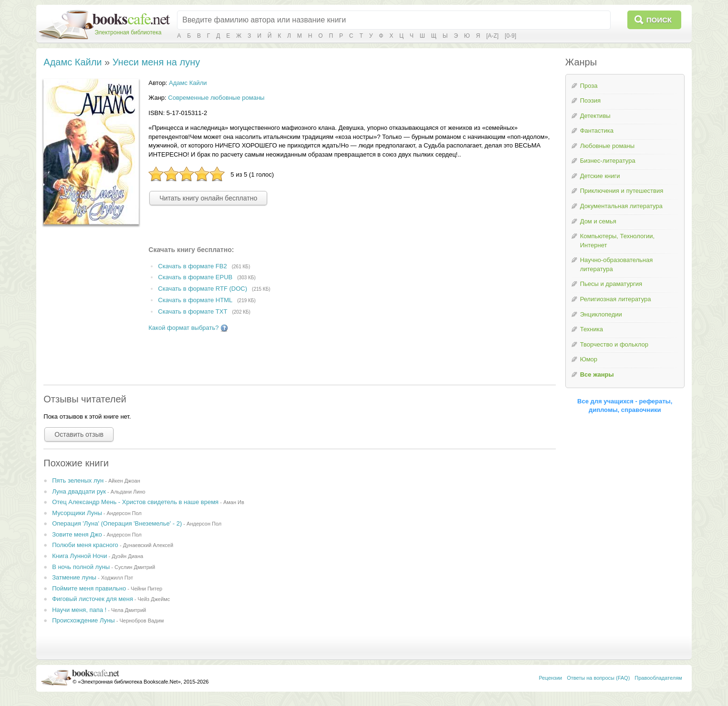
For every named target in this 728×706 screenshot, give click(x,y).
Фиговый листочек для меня (93, 599)
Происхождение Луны (83, 620)
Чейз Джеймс (154, 599)
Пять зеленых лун (78, 480)
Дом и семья (598, 221)
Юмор (589, 359)
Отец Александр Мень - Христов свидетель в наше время (135, 502)
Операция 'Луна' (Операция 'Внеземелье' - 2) (117, 523)
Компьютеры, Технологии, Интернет (617, 241)
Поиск (659, 20)
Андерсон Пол (124, 513)
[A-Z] (492, 36)
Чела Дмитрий (129, 610)
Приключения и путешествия (622, 191)
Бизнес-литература (608, 161)
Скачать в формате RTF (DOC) (203, 289)
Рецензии (551, 678)
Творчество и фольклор (614, 344)
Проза (589, 86)
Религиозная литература (616, 299)
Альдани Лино (128, 492)
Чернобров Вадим (141, 621)
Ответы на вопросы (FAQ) (598, 678)
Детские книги (600, 176)
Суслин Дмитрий (135, 567)
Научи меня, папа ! (79, 610)
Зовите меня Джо (77, 534)
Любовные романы (607, 146)
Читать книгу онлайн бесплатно (208, 198)
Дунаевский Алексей (148, 545)
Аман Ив (234, 502)
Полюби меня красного (85, 545)
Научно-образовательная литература (617, 264)
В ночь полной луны (81, 567)
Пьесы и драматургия (611, 284)
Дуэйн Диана (127, 556)
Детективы (595, 116)
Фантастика (597, 131)
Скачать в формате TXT (192, 311)
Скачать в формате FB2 (192, 266)
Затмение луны (74, 577)
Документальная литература (621, 206)
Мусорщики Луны (77, 513)
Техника (592, 329)
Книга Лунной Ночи (79, 556)
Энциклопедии (601, 314)
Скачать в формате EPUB (195, 278)
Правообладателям (658, 678)
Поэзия (590, 100)
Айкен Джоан (124, 481)
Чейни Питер (146, 589)
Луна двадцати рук (79, 491)
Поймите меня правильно (89, 588)
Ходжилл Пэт (117, 578)
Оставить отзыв (79, 434)
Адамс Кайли (73, 62)
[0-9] (510, 36)
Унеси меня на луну (156, 62)
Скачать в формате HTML (195, 300)
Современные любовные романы (216, 98)
